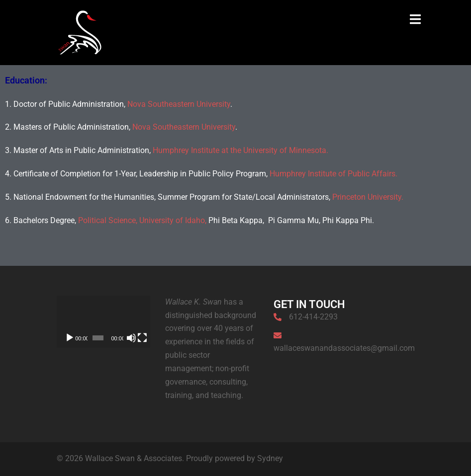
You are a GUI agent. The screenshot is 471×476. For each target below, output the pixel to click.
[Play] (70, 338)
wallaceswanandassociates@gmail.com (344, 348)
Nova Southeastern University (179, 104)
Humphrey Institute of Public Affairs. (333, 174)
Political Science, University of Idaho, (142, 220)
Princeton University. (368, 197)
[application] (103, 322)
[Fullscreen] (142, 338)
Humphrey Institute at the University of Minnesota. (240, 150)
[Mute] (131, 338)
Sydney (270, 458)
